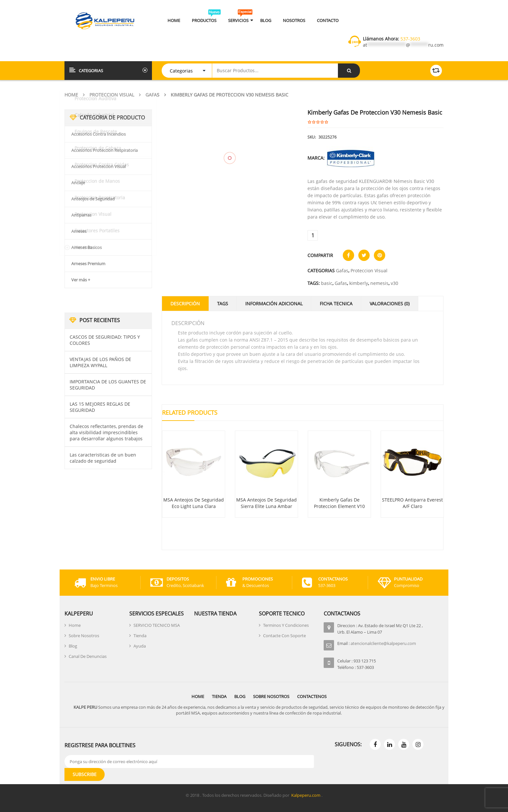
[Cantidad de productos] (313, 235)
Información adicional (274, 304)
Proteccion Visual (112, 95)
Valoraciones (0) (390, 304)
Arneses (79, 231)
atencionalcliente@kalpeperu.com (383, 643)
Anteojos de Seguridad (93, 199)
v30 (394, 283)
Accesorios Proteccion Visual (98, 166)
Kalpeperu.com (306, 795)
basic (327, 283)
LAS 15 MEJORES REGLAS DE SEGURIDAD (100, 407)
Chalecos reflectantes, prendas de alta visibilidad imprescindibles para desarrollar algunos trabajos (106, 432)
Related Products (190, 412)
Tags (223, 304)
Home (71, 95)
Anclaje (78, 183)
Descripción (185, 304)
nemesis (379, 283)
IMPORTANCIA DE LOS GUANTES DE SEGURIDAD (108, 385)
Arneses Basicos (87, 247)
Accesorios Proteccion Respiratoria (104, 150)
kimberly (359, 283)
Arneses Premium (88, 264)
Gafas (152, 95)
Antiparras (81, 215)
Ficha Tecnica (336, 304)
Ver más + (81, 280)
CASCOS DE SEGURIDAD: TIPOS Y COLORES (105, 340)
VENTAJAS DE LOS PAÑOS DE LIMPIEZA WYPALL (100, 362)
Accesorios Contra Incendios (98, 134)
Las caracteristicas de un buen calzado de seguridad (103, 458)
